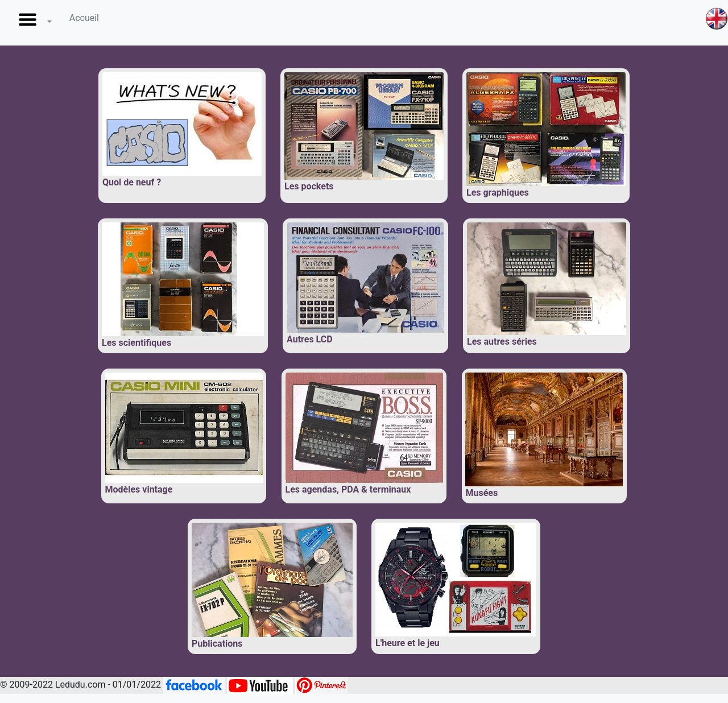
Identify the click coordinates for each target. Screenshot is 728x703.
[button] (33, 23)
